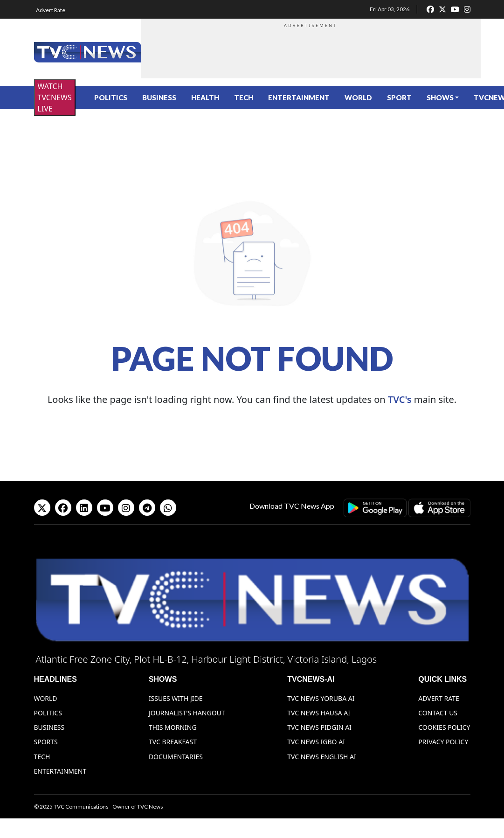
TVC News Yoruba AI (321, 698)
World (358, 97)
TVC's (400, 399)
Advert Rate (51, 10)
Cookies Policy (444, 727)
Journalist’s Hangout (187, 713)
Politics (111, 97)
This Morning (173, 727)
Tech (244, 97)
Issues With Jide (176, 698)
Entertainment (299, 97)
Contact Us (438, 713)
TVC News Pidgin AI (319, 727)
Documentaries (176, 757)
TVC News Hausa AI (319, 713)
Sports (46, 742)
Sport (399, 97)
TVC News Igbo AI (316, 742)
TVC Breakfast (173, 742)
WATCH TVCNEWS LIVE (55, 97)
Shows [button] (440, 97)
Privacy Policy (443, 742)
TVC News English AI (321, 757)
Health (205, 97)
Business (159, 97)
